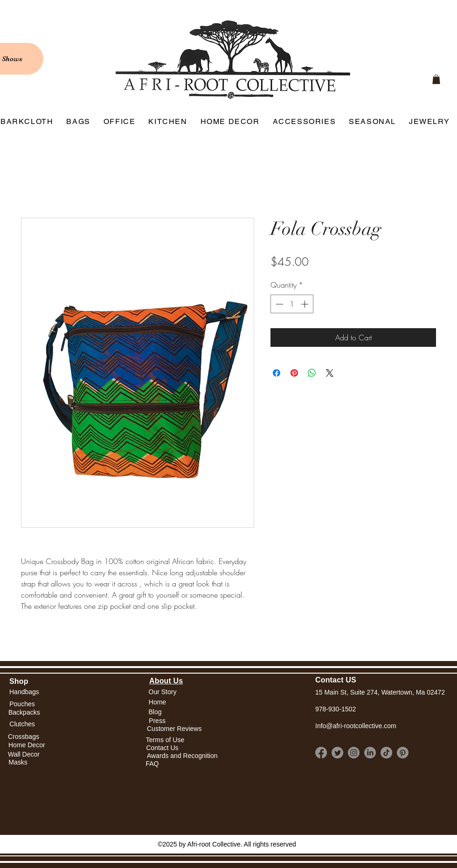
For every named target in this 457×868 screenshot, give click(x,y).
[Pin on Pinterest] (294, 373)
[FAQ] (152, 764)
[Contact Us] (162, 748)
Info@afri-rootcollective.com (356, 726)
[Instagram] (354, 753)
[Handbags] (24, 692)
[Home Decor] (27, 745)
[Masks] (18, 762)
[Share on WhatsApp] (312, 373)
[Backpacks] (24, 713)
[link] (436, 79)
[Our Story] (163, 692)
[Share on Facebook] (277, 373)
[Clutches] (22, 725)
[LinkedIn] (370, 753)
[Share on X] (330, 373)
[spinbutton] (292, 304)
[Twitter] (337, 753)
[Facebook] (321, 753)
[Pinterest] (403, 753)
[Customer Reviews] (174, 729)
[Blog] (155, 712)
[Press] (157, 721)
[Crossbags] (24, 737)
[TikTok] (386, 753)
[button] (157, 702)
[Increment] (305, 304)
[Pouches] (22, 704)
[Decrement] (278, 304)
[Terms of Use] (165, 740)
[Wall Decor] (24, 754)
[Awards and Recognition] (182, 756)
